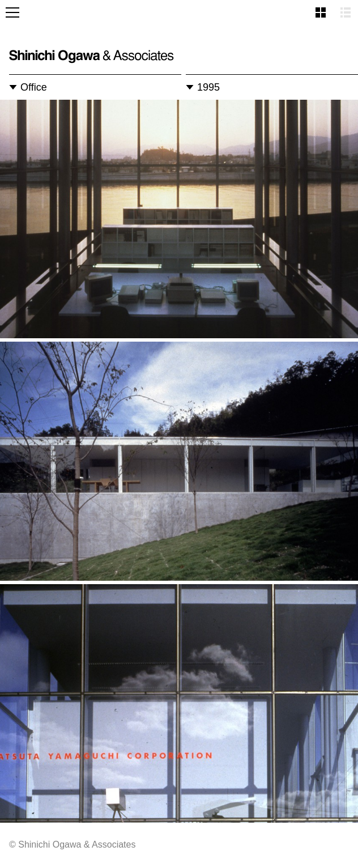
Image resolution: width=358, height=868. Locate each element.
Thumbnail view (321, 12)
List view (346, 12)
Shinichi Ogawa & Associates (93, 57)
